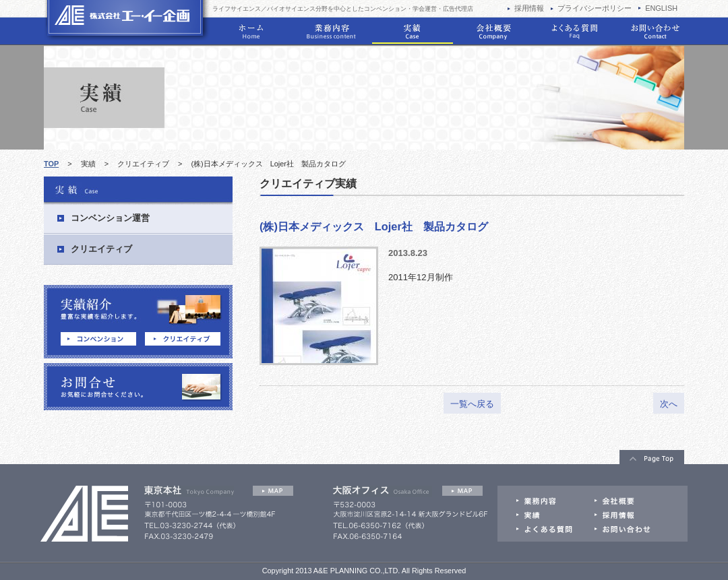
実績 (413, 32)
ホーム (251, 32)
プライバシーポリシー (595, 8)
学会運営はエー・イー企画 (127, 20)
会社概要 (493, 32)
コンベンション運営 (110, 218)
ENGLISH (661, 8)
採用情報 (529, 8)
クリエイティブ (143, 164)
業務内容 (332, 32)
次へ (669, 404)
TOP (51, 164)
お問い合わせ (655, 32)
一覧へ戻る (472, 404)
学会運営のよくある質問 (574, 32)
